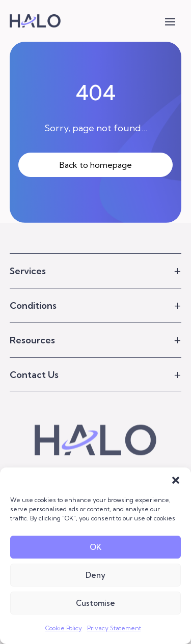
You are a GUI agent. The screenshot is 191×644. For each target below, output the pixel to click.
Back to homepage (96, 165)
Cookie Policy (64, 628)
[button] (176, 480)
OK (95, 547)
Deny (95, 575)
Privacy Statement (114, 628)
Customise (95, 603)
